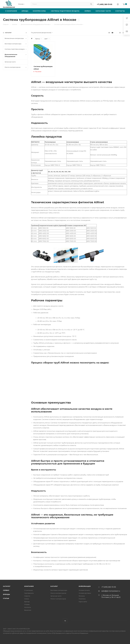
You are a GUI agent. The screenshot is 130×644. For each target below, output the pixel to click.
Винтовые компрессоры (59, 590)
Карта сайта (83, 602)
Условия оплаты (84, 590)
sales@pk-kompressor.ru (111, 591)
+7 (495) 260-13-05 (105, 4)
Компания (29, 586)
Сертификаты (29, 593)
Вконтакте (65, 621)
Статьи (6, 598)
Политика (82, 599)
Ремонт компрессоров (58, 599)
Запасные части (56, 596)
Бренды (6, 594)
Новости (27, 596)
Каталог (7, 586)
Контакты (28, 607)
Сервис (6, 590)
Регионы (82, 596)
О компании (29, 590)
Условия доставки (85, 593)
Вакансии (28, 610)
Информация (85, 586)
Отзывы (27, 604)
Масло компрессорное (58, 593)
